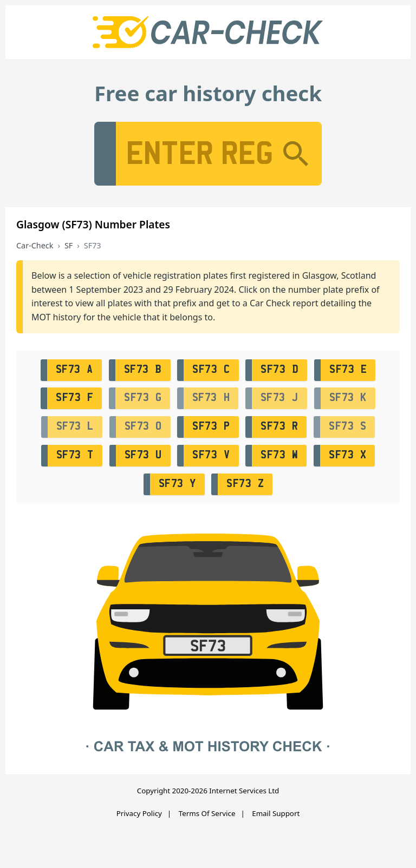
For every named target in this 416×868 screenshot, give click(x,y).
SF (69, 245)
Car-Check (35, 245)
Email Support (276, 813)
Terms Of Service (207, 813)
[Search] (296, 154)
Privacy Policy (139, 813)
